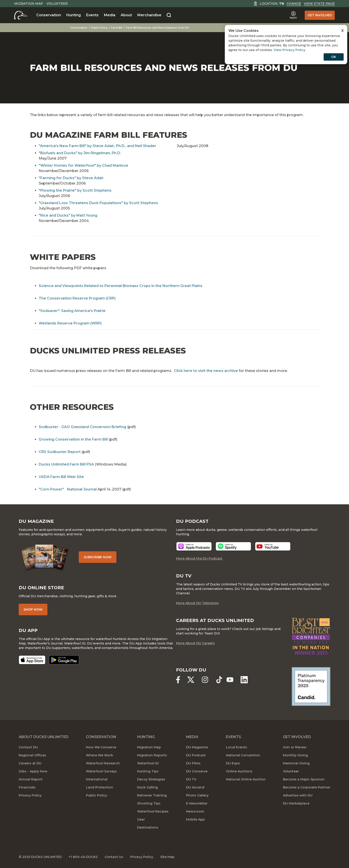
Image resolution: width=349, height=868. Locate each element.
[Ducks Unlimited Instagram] (205, 680)
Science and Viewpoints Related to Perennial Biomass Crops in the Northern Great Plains (121, 286)
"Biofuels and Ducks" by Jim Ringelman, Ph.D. (80, 153)
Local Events (236, 747)
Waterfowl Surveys (101, 771)
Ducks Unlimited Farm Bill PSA (66, 464)
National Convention (243, 755)
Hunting (74, 15)
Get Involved (320, 15)
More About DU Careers (195, 643)
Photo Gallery (197, 795)
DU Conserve (197, 771)
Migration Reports (152, 755)
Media (110, 15)
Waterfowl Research (103, 763)
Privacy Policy (30, 795)
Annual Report (31, 779)
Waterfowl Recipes (153, 811)
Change (294, 4)
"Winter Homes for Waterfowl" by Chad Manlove (83, 165)
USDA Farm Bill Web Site (61, 477)
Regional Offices (32, 755)
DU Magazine (197, 747)
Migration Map (29, 4)
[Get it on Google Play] (64, 660)
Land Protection (99, 787)
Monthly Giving (295, 755)
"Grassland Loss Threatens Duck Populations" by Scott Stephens (98, 203)
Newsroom (195, 811)
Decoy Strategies (151, 779)
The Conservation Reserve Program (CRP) (77, 298)
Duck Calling (147, 787)
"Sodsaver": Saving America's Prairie (72, 311)
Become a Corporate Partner (307, 787)
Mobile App (195, 819)
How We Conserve (101, 747)
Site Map (167, 857)
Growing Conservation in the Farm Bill (73, 439)
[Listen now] (194, 546)
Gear (141, 819)
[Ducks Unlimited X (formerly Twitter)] (191, 680)
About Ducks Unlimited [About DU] (44, 737)
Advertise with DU (298, 795)
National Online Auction (246, 779)
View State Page (319, 4)
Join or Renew (295, 747)
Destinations (148, 827)
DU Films (193, 763)
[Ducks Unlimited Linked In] (244, 680)
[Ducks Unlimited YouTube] (230, 680)
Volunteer (57, 4)
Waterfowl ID (148, 763)
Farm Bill (117, 28)
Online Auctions (239, 771)
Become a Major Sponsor (304, 779)
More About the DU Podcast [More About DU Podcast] (199, 558)
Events (92, 15)
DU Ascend (195, 787)
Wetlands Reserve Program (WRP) (70, 323)
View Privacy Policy (289, 50)
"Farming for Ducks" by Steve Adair (71, 178)
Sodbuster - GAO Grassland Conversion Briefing (82, 427)
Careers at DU (30, 763)
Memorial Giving (296, 763)
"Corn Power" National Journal (68, 489)
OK (334, 57)
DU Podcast (196, 755)
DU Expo (233, 763)
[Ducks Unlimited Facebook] (178, 680)
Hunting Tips (148, 771)
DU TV (191, 779)
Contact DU (28, 747)
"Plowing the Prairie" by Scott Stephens (75, 190)
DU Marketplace (296, 803)
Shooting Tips (149, 803)
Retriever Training (152, 795)
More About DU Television (197, 603)
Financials (27, 787)
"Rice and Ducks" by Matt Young (68, 215)
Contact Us (114, 857)
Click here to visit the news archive (206, 371)
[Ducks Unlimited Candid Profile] (311, 686)
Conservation (49, 15)
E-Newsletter (197, 803)
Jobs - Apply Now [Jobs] (33, 771)
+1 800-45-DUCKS (83, 857)
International (97, 779)
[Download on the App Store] (32, 660)
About (126, 15)
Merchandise (149, 15)
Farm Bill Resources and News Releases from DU (157, 28)
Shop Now (33, 609)
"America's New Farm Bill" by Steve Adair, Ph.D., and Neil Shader (97, 146)
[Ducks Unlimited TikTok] (219, 680)
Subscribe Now (98, 557)
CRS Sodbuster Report (60, 452)
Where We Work (99, 755)
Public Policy (99, 28)
